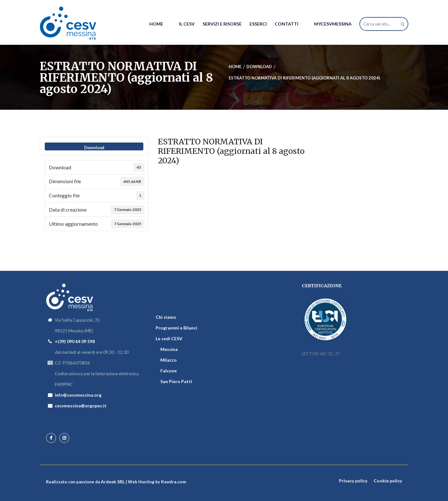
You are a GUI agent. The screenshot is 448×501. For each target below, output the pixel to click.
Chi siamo (166, 317)
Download (94, 148)
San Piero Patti (176, 381)
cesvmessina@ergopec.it (81, 406)
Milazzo (169, 360)
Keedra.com (174, 482)
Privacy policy (353, 481)
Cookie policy (388, 481)
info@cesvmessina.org (78, 395)
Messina (169, 349)
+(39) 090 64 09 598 (75, 341)
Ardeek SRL (113, 482)
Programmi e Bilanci (176, 328)
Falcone (169, 371)
